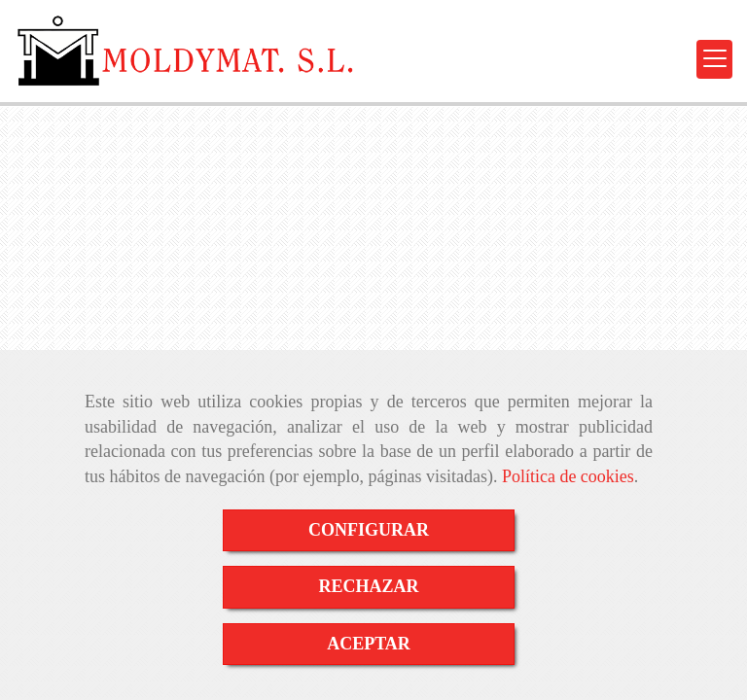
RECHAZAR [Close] (368, 586)
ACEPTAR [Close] (369, 644)
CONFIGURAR (369, 530)
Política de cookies (568, 476)
